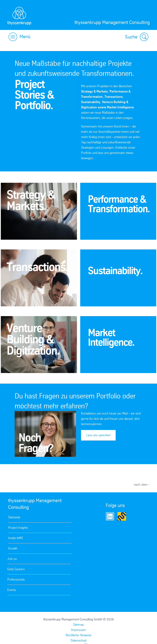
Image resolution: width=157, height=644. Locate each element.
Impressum (78, 630)
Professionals (16, 579)
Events (12, 590)
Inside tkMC (16, 538)
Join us (12, 559)
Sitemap (78, 625)
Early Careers (16, 569)
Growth (13, 548)
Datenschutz (79, 640)
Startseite (14, 517)
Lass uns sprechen (98, 435)
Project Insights (18, 528)
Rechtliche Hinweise (79, 635)
